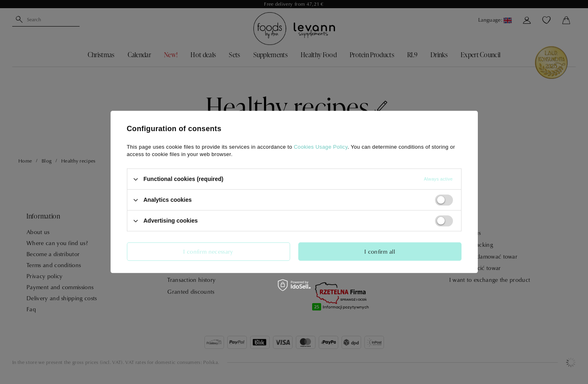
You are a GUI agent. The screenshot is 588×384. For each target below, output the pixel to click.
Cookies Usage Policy (321, 147)
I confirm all (380, 251)
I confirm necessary (208, 251)
